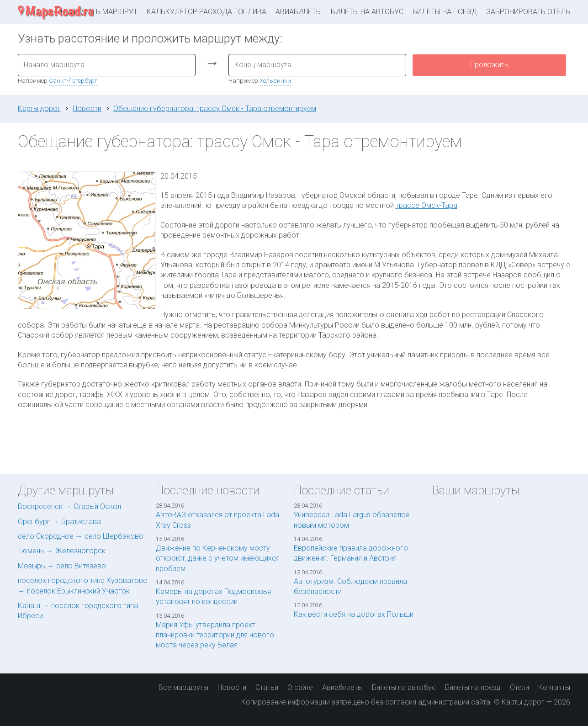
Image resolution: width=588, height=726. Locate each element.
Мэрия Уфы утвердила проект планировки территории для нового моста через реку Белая (215, 635)
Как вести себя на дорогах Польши (354, 614)
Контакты (554, 687)
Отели (519, 687)
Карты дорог (39, 109)
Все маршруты (183, 687)
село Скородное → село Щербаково (81, 536)
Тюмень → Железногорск (62, 551)
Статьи (267, 687)
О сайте (300, 687)
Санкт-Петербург (73, 80)
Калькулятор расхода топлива (207, 12)
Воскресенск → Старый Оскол (69, 506)
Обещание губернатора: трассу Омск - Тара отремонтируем (215, 109)
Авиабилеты (299, 12)
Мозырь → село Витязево (62, 566)
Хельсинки (275, 80)
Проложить (489, 65)
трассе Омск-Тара (426, 205)
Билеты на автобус (367, 12)
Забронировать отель (528, 12)
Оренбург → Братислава (59, 522)
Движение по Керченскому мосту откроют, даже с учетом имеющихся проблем (218, 558)
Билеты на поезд (445, 12)
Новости (87, 109)
